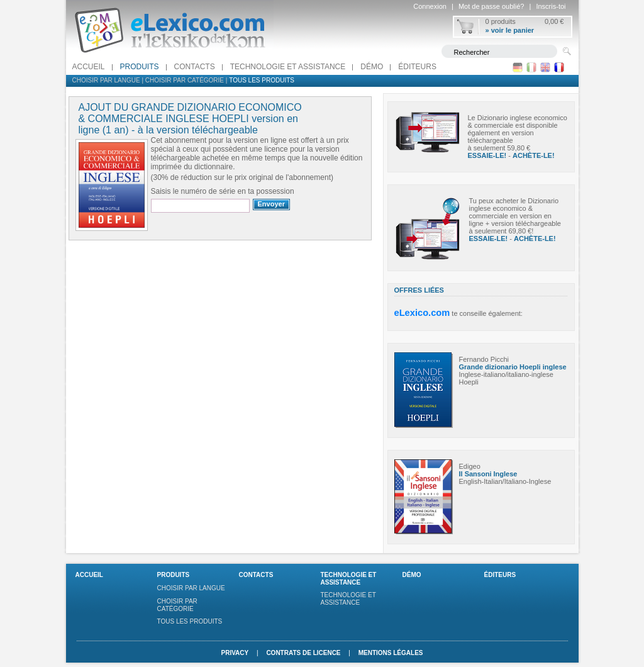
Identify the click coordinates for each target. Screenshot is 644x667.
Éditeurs (417, 67)
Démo (372, 67)
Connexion (430, 6)
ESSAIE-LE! (487, 155)
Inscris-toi (551, 6)
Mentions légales (391, 653)
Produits (140, 67)
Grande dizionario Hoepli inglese (513, 367)
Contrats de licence (303, 653)
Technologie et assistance (288, 67)
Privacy (235, 653)
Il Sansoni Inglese (488, 474)
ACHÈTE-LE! (534, 155)
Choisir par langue (106, 80)
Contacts (195, 67)
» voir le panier (510, 30)
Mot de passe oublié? (491, 6)
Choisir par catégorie (185, 80)
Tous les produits (262, 80)
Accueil (89, 67)
